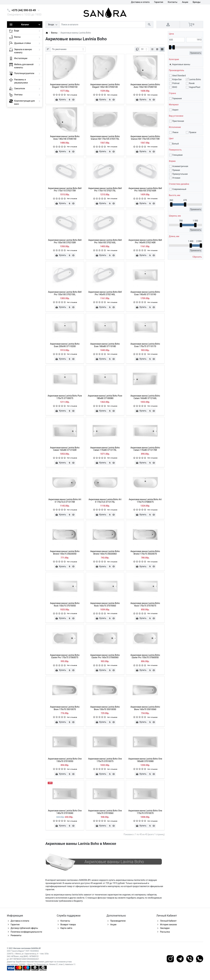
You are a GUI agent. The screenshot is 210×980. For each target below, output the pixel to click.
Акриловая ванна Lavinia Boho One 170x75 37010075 (105, 760)
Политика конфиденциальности (26, 932)
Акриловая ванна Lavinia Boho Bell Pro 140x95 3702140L (105, 293)
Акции (185, 2)
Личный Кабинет (168, 921)
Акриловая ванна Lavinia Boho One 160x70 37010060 (105, 812)
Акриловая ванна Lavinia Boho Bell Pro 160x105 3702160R (145, 190)
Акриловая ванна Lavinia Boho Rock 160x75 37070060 (105, 604)
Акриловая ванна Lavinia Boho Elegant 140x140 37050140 (105, 86)
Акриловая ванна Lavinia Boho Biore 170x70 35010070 (65, 708)
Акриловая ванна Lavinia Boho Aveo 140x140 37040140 (65, 138)
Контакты (173, 2)
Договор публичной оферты (24, 928)
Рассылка (165, 932)
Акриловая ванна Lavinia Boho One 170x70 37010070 (145, 812)
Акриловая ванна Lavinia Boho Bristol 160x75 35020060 (105, 553)
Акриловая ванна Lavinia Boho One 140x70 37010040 (65, 812)
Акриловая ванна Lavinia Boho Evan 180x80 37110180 (105, 345)
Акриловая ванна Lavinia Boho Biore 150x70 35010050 (105, 708)
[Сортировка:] (68, 49)
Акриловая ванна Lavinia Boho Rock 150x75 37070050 (65, 604)
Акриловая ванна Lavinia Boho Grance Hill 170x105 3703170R (145, 138)
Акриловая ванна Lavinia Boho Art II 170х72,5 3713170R (65, 501)
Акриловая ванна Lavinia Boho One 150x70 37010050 (65, 760)
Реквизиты (16, 935)
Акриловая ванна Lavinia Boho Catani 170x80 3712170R (145, 449)
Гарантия (159, 2)
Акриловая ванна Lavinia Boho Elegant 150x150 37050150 (65, 86)
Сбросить (197, 257)
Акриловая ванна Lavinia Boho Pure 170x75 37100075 (65, 397)
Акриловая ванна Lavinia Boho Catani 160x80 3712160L (145, 397)
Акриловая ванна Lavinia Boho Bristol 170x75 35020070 (145, 553)
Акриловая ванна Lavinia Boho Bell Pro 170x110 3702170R (65, 190)
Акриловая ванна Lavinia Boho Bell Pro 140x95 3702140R (145, 241)
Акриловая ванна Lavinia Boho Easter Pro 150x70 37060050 (145, 656)
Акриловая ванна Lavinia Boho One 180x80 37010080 (145, 760)
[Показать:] (144, 49)
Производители (118, 921)
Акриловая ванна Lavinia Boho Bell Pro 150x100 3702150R (65, 241)
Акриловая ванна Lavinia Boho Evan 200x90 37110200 (65, 345)
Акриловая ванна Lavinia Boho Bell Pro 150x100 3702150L (65, 293)
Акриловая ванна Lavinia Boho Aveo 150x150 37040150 (145, 86)
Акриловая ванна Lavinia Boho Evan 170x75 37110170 (145, 345)
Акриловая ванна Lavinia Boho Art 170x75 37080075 (145, 501)
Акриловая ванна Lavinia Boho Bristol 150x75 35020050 (65, 553)
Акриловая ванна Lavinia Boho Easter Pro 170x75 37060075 (65, 656)
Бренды (197, 2)
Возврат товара (68, 925)
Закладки (165, 928)
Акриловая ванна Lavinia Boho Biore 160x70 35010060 (145, 708)
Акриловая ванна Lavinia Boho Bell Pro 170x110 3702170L (105, 190)
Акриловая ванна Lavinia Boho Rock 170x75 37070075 (145, 604)
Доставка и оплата (140, 2)
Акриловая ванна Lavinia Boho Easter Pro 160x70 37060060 (105, 656)
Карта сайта (66, 928)
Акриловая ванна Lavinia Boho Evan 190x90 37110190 (145, 293)
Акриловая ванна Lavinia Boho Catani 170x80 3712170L (105, 449)
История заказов (169, 925)
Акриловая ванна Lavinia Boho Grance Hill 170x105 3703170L (105, 138)
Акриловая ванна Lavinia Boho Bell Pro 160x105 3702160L (105, 241)
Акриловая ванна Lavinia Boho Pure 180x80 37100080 (105, 397)
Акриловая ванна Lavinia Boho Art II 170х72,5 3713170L (105, 501)
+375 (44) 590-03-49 (24, 10)
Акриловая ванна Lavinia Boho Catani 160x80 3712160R (65, 449)
